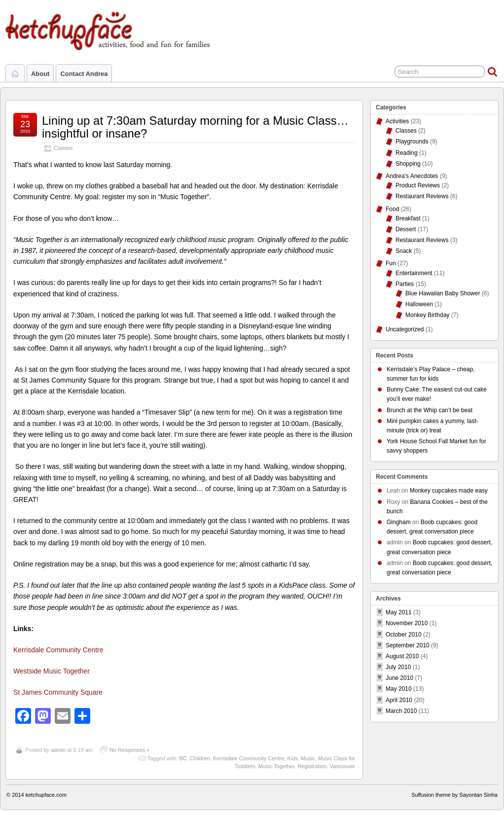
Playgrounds (412, 142)
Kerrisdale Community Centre (58, 650)
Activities (397, 121)
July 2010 (398, 667)
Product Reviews (418, 185)
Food (392, 209)
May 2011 (399, 612)
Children (200, 758)
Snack (404, 251)
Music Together (276, 766)
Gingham (399, 522)
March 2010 (401, 711)
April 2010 (399, 700)
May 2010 (399, 689)
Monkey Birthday (427, 315)
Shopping (408, 164)
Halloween (419, 304)
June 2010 (399, 678)
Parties (405, 284)
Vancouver (342, 766)
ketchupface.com (46, 795)
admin (58, 750)
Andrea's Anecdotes (412, 176)
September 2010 (408, 645)
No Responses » (129, 750)
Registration (312, 766)
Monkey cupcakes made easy (449, 491)
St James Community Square (58, 692)
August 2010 (402, 656)
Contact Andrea (84, 74)
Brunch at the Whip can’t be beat (430, 410)
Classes (63, 148)
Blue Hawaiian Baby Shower (443, 293)
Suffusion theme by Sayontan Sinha (454, 795)
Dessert (406, 229)
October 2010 (404, 635)
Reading (407, 153)
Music (308, 758)
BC (183, 758)
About (40, 74)
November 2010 (407, 623)
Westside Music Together (52, 671)
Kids (292, 758)
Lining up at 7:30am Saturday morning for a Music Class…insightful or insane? (195, 127)
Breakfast (408, 218)
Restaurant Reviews (422, 196)
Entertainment (414, 273)
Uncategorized (405, 329)
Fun (391, 263)
